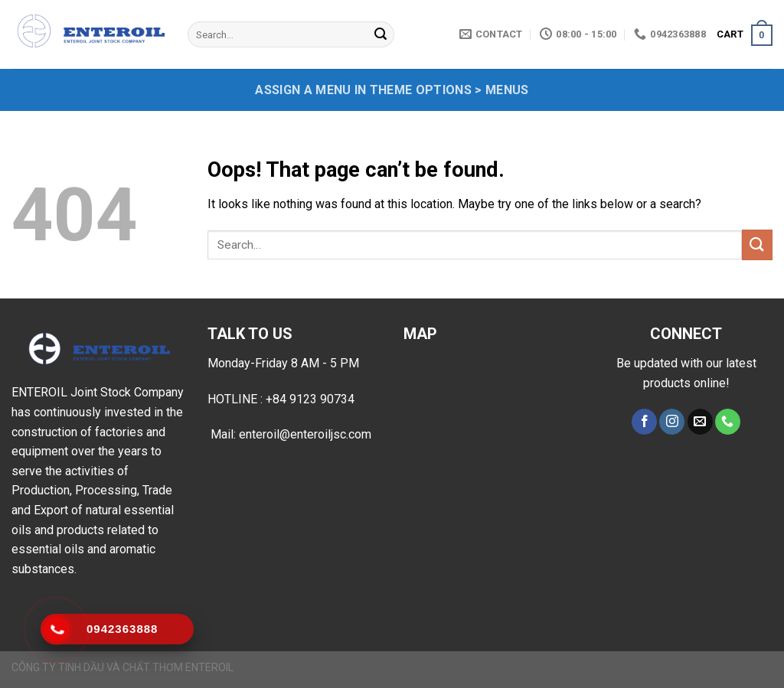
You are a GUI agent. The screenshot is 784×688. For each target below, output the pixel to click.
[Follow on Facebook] (644, 422)
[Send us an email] (700, 422)
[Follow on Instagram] (672, 422)
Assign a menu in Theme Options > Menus (392, 90)
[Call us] (728, 422)
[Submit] (381, 34)
